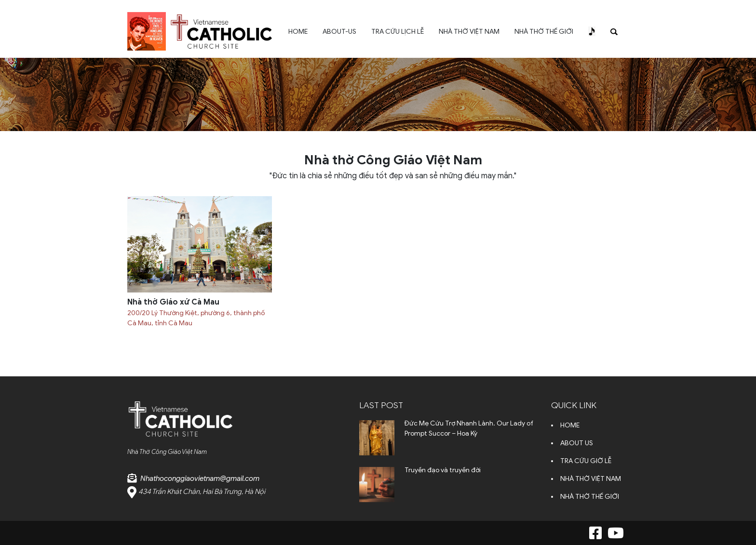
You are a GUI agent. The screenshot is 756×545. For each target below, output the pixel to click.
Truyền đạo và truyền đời (443, 470)
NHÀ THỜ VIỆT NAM (469, 32)
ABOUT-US (339, 32)
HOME (298, 32)
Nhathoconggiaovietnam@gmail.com (200, 479)
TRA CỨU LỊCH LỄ (398, 32)
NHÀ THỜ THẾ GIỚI (544, 32)
